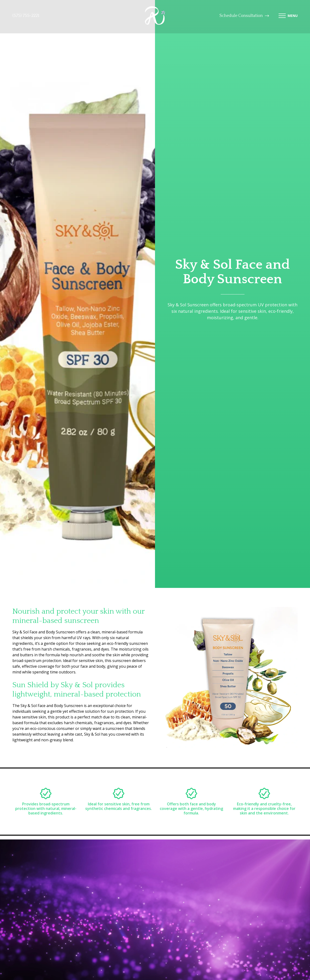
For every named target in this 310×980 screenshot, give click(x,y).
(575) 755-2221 (26, 16)
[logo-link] (155, 16)
